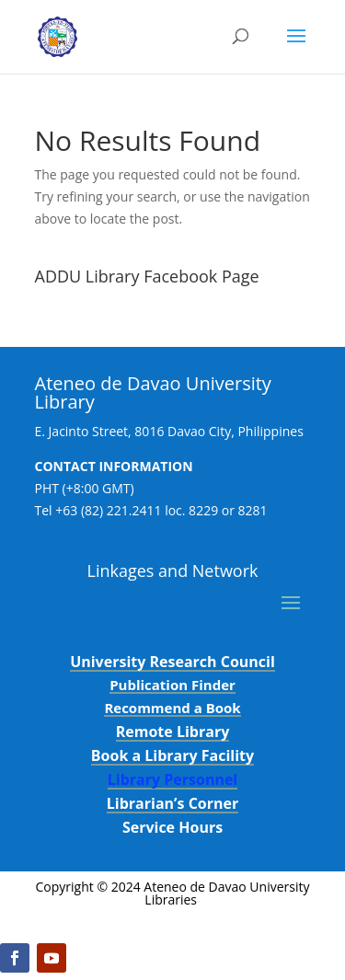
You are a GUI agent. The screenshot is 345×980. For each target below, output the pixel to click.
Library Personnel (173, 779)
